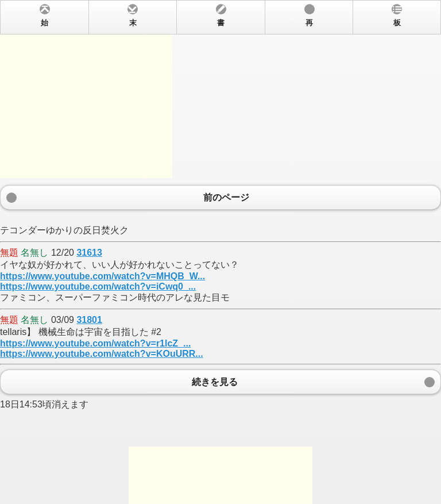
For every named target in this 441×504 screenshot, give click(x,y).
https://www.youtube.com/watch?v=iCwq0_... (98, 286)
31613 (89, 253)
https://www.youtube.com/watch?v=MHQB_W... (102, 276)
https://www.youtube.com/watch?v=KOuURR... (102, 354)
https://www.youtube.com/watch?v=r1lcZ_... (95, 343)
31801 (89, 320)
